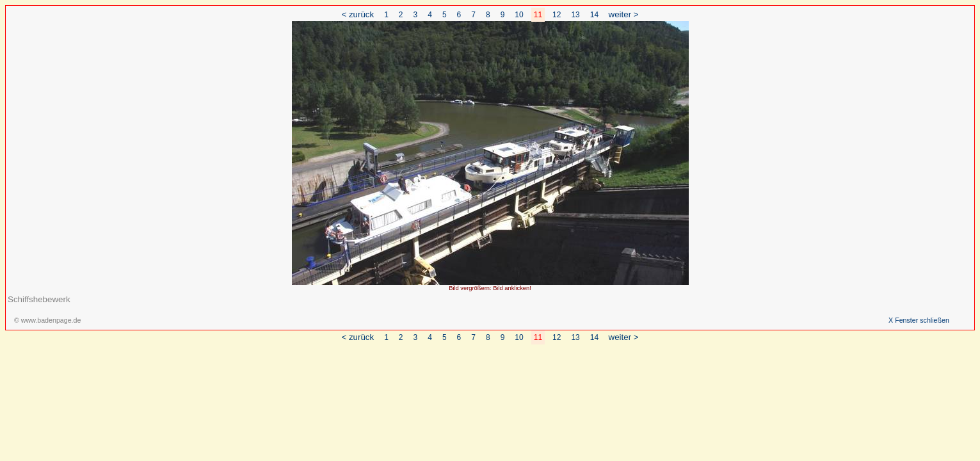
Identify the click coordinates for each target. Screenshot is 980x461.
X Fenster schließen (919, 320)
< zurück (357, 14)
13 (575, 15)
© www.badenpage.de (47, 320)
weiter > (624, 14)
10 (519, 15)
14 (594, 15)
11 (538, 15)
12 (557, 15)
